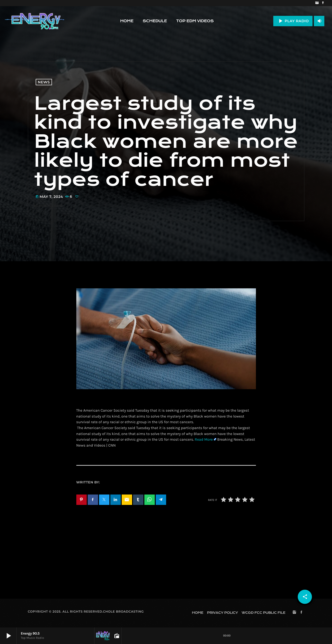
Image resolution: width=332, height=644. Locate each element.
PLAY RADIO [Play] (293, 21)
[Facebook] (323, 3)
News (44, 82)
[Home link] (34, 21)
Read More (204, 440)
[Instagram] (317, 3)
